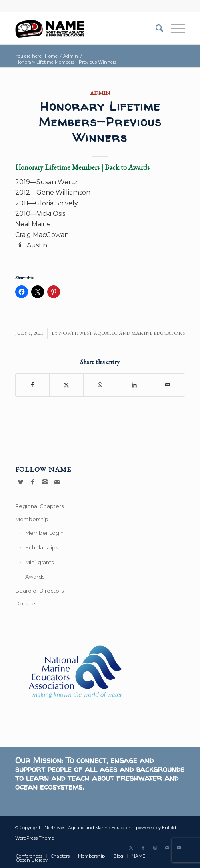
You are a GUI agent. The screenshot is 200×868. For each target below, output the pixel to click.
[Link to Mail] (167, 848)
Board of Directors (39, 591)
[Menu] (174, 28)
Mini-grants (39, 562)
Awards (35, 577)
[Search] (155, 28)
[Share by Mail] (168, 385)
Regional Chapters (39, 506)
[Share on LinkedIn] (134, 385)
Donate (25, 603)
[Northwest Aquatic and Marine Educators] (83, 28)
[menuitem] (155, 28)
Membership (32, 519)
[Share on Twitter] (66, 385)
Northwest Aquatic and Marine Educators (122, 333)
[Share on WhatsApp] (100, 385)
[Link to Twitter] (131, 848)
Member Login (44, 533)
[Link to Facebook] (143, 848)
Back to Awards (127, 167)
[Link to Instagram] (155, 848)
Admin (100, 93)
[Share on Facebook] (33, 385)
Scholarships (42, 547)
